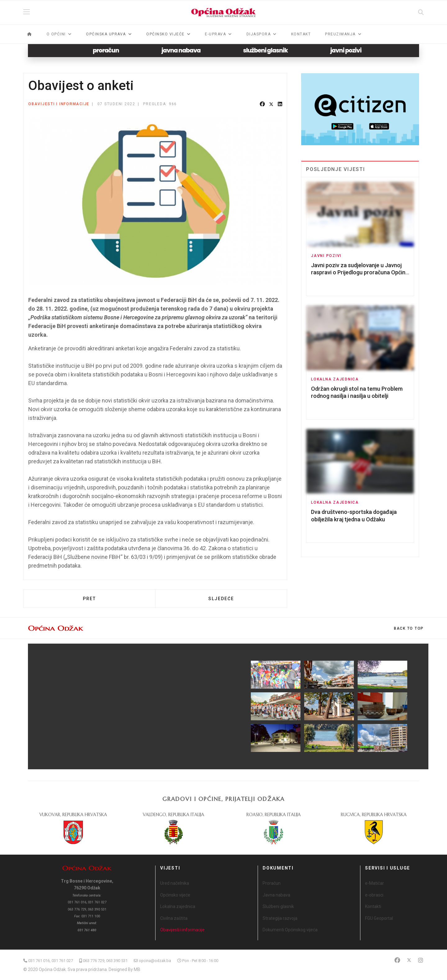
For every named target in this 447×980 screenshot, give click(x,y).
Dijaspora (259, 34)
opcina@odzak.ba (155, 961)
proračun (106, 50)
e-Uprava (215, 34)
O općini (56, 34)
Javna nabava (276, 895)
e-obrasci (374, 895)
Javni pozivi (326, 256)
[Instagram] (421, 960)
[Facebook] (397, 960)
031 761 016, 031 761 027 (51, 961)
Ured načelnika (175, 883)
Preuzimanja (340, 34)
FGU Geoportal (379, 918)
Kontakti (373, 906)
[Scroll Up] (409, 628)
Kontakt (301, 34)
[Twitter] (409, 960)
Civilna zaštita (174, 918)
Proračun (272, 883)
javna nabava (181, 50)
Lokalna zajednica (335, 379)
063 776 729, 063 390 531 (105, 961)
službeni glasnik (265, 50)
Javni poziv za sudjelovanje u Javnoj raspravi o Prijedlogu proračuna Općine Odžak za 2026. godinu (360, 272)
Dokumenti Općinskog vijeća (290, 930)
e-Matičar (375, 883)
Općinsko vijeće (175, 895)
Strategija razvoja (280, 918)
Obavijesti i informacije (59, 104)
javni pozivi (346, 50)
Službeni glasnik (278, 906)
